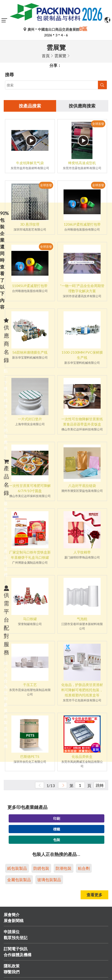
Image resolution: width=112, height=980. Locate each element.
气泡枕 (82, 619)
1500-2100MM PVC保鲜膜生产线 (82, 355)
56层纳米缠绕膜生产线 (30, 352)
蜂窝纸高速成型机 (82, 163)
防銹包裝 (41, 868)
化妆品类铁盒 (82, 756)
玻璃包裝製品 (49, 880)
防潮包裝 (64, 868)
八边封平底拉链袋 (82, 486)
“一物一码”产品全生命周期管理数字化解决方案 (82, 288)
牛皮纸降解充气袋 (30, 163)
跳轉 (100, 785)
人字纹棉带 (82, 552)
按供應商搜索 (82, 106)
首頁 (46, 56)
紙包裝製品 (17, 868)
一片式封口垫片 (30, 419)
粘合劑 (84, 868)
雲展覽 (60, 56)
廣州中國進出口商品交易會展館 (56, 29)
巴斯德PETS (30, 756)
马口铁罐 (30, 619)
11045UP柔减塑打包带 (30, 286)
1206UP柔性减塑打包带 (82, 224)
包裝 (57, 840)
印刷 (57, 818)
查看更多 (94, 895)
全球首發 (98, 124)
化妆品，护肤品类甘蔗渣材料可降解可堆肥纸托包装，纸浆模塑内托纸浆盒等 (82, 690)
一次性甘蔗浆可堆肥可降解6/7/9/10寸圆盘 (30, 488)
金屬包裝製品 (19, 880)
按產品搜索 (30, 106)
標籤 (57, 829)
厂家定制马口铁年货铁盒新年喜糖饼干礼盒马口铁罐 (30, 555)
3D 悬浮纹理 (30, 224)
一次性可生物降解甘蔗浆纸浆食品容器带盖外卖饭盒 (82, 422)
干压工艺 (30, 685)
